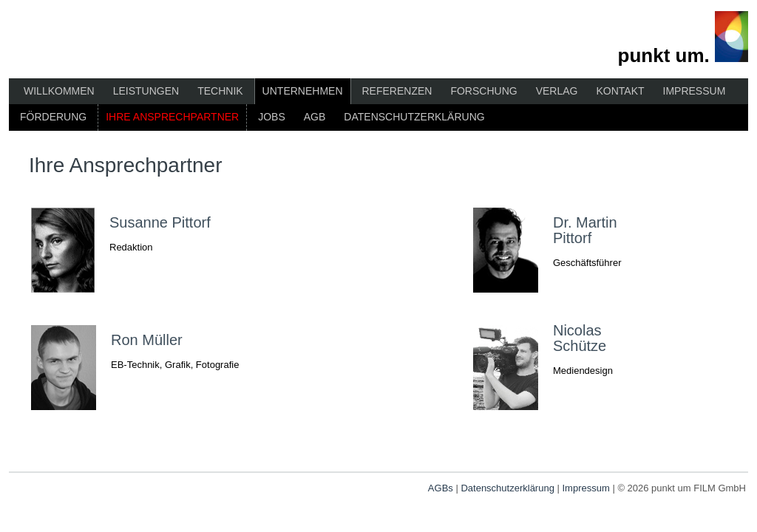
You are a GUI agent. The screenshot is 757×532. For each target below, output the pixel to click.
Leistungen (146, 91)
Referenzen (397, 91)
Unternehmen (303, 91)
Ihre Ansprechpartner (172, 117)
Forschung (483, 91)
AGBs (441, 488)
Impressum (695, 91)
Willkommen (59, 91)
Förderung (53, 117)
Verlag (557, 91)
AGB (315, 117)
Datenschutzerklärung (414, 117)
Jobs (272, 117)
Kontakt (620, 91)
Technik (220, 91)
